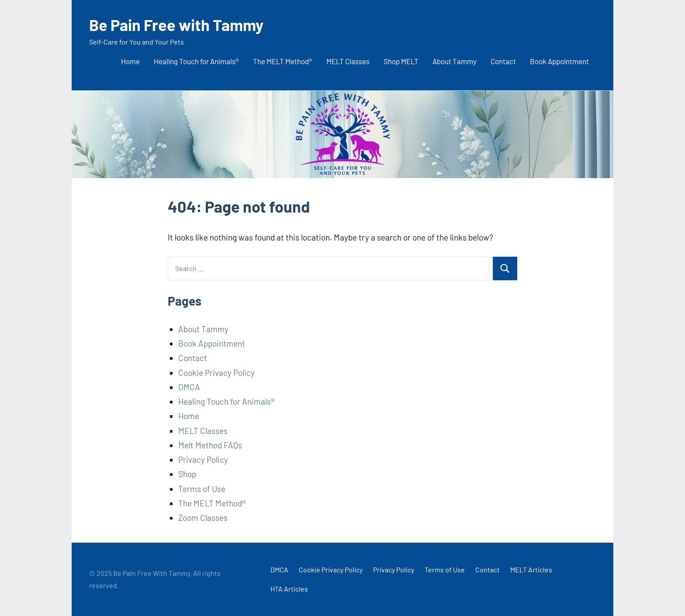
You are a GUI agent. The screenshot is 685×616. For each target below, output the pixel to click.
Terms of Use (202, 489)
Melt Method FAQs (210, 445)
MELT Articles (531, 570)
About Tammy (455, 61)
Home (130, 61)
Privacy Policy (203, 459)
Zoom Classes (203, 518)
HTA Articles (289, 589)
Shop (187, 474)
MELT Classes (348, 61)
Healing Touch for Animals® (196, 61)
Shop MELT (401, 61)
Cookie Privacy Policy (216, 373)
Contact (503, 61)
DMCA (189, 387)
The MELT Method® (283, 61)
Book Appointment (559, 61)
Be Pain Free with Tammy (176, 25)
